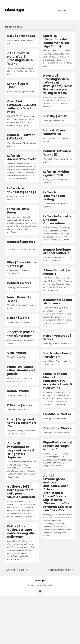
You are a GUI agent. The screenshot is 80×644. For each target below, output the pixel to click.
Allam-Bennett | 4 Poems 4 (57, 272)
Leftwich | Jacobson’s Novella (22, 157)
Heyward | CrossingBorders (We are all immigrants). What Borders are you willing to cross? (58, 84)
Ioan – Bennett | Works (19, 299)
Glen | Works (17, 353)
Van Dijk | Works (55, 116)
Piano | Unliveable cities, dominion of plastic (21, 370)
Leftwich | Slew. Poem (19, 211)
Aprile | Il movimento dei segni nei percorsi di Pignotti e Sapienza (21, 450)
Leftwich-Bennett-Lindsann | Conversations (57, 220)
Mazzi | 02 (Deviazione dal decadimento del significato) (56, 41)
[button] (40, 592)
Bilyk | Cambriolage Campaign (22, 264)
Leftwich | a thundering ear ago (22, 190)
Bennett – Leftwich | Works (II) (21, 137)
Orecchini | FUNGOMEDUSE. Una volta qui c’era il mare (22, 107)
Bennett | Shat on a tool (21, 243)
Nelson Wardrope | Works (57, 337)
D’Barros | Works (20, 405)
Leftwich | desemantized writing (54, 196)
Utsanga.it (40, 581)
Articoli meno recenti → (62, 570)
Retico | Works (18, 391)
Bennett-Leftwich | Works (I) (57, 153)
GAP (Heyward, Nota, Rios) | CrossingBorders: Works (20, 58)
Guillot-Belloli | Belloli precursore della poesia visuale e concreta (21, 492)
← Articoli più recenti (17, 570)
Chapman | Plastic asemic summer (21, 334)
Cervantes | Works (57, 428)
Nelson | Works (18, 318)
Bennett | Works (19, 283)
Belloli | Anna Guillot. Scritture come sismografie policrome (21, 531)
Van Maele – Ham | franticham (57, 355)
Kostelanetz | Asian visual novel (58, 302)
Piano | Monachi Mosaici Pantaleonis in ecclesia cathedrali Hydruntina (58, 381)
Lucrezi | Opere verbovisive (54, 132)
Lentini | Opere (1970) (18, 86)
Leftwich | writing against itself (56, 173)
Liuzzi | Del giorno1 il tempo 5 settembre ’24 (22, 423)
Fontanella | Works (57, 414)
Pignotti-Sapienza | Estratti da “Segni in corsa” (58, 446)
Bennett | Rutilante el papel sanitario (57, 251)
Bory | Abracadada (21, 36)
